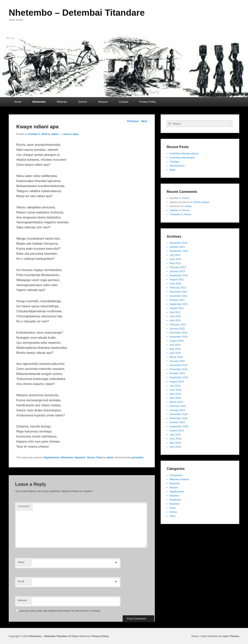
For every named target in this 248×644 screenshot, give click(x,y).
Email (21, 581)
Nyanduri (80, 457)
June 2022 (175, 284)
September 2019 (179, 377)
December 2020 (179, 333)
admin (55, 134)
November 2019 (179, 369)
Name (21, 562)
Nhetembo (39, 102)
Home (18, 102)
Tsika (99, 457)
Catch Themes (231, 636)
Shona (91, 457)
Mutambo (175, 483)
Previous (131, 121)
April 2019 (175, 398)
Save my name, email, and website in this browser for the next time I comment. (60, 611)
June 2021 (175, 316)
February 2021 (178, 324)
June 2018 (175, 439)
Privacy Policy (148, 102)
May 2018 (175, 443)
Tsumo (186, 198)
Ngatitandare (52, 457)
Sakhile (174, 210)
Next (146, 121)
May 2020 (175, 349)
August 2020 (177, 341)
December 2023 (179, 243)
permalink (137, 457)
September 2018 (179, 426)
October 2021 (177, 300)
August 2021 (177, 308)
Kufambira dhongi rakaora (184, 153)
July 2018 (175, 435)
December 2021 (179, 292)
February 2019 (178, 406)
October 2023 (177, 247)
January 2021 (177, 328)
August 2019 (177, 382)
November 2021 (179, 296)
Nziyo (173, 508)
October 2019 (177, 373)
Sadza (188, 206)
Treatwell (175, 214)
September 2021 (179, 304)
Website (22, 600)
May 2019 (175, 394)
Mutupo (174, 487)
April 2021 (175, 320)
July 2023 (175, 255)
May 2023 (175, 263)
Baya (172, 170)
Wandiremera (177, 166)
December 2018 (179, 414)
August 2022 (177, 279)
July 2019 (175, 386)
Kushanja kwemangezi (182, 158)
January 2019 (177, 410)
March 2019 (176, 402)
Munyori (103, 102)
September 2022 (179, 275)
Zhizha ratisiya (201, 202)
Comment (24, 506)
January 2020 (177, 361)
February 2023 (178, 267)
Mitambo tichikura (179, 479)
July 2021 (175, 312)
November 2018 (179, 418)
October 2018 (177, 422)
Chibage (174, 162)
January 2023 (177, 271)
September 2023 (179, 251)
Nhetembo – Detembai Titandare (77, 13)
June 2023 (175, 259)
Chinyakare (176, 475)
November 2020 (179, 337)
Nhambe (174, 496)
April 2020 (175, 353)
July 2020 (175, 345)
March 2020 (176, 357)
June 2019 (175, 390)
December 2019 (179, 365)
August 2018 (177, 430)
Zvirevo (83, 102)
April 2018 (175, 447)
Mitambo (62, 102)
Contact (123, 102)
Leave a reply (71, 134)
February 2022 (178, 288)
